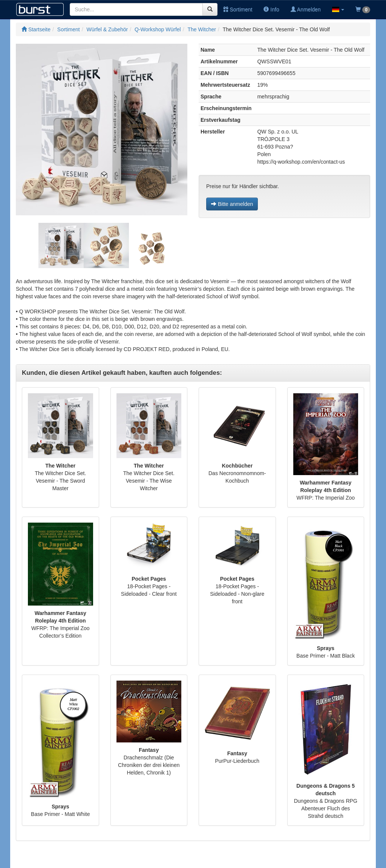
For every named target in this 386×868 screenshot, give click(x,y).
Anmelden (306, 9)
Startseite (36, 29)
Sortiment (238, 9)
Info (271, 9)
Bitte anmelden (232, 204)
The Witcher (201, 29)
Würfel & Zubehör (107, 29)
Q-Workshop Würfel (158, 29)
